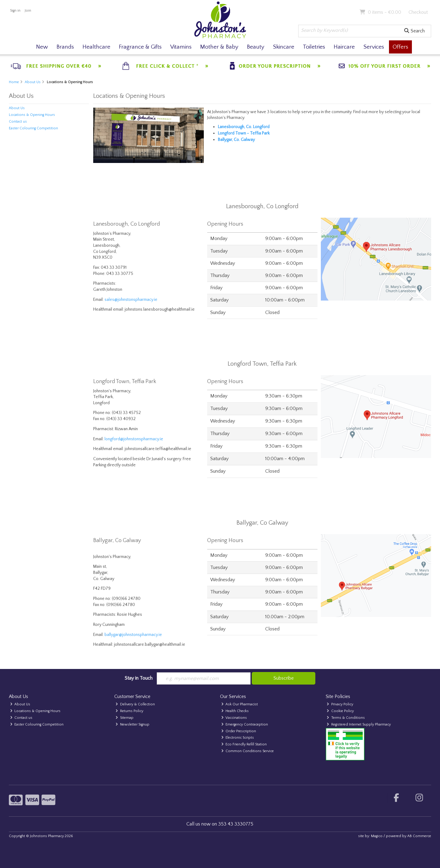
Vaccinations (234, 718)
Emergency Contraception (245, 724)
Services (374, 47)
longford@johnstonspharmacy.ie (134, 439)
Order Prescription (239, 731)
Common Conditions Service (248, 751)
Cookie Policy (340, 711)
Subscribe (284, 678)
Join (28, 11)
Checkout (418, 12)
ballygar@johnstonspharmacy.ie (133, 635)
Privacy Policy (340, 704)
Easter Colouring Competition (33, 128)
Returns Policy (129, 711)
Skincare (284, 47)
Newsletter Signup (132, 724)
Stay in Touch (139, 678)
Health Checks (235, 711)
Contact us (18, 122)
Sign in (15, 11)
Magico (377, 836)
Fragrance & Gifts (140, 47)
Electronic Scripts (238, 738)
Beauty (256, 47)
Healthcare (96, 47)
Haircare (344, 47)
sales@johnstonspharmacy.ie (131, 300)
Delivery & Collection (135, 704)
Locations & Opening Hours (32, 115)
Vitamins (181, 47)
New (42, 47)
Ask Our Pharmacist (240, 704)
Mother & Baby (219, 47)
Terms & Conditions (346, 718)
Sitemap (125, 718)
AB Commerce (419, 836)
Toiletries (314, 47)
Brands (65, 47)
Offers (400, 47)
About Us (17, 108)
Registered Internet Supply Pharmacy (359, 724)
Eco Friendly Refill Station (244, 744)
